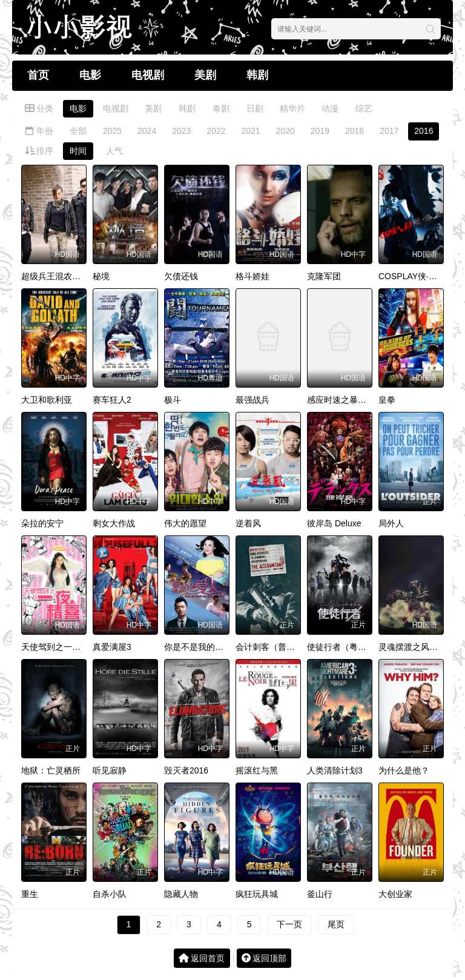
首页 (38, 75)
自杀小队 (110, 894)
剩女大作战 (114, 523)
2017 (389, 131)
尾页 (336, 924)
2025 (112, 131)
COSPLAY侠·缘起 (412, 276)
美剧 (205, 75)
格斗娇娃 (252, 276)
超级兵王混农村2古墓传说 (70, 276)
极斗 (173, 400)
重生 (30, 894)
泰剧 (221, 108)
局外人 (391, 523)
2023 (181, 131)
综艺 (364, 108)
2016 (424, 131)
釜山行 (320, 894)
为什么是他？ (404, 770)
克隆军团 (324, 276)
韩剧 (257, 75)
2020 (285, 131)
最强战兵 (252, 400)
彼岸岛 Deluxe (334, 523)
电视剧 (148, 75)
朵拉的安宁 (42, 523)
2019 (320, 131)
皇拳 (387, 400)
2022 (216, 131)
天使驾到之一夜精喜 (59, 647)
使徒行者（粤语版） (345, 647)
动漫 (330, 108)
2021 (251, 131)
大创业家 (395, 894)
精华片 (292, 108)
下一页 (289, 924)
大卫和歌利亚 (47, 400)
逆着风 (248, 523)
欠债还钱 (181, 276)
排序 (39, 151)
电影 (90, 75)
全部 (78, 131)
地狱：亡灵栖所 (51, 770)
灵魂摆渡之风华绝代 (417, 647)
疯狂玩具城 (257, 894)
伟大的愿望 (185, 523)
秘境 (101, 276)
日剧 (255, 108)
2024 (147, 131)
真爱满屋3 (112, 647)
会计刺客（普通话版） (278, 647)
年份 (39, 131)
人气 (114, 151)
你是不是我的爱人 (198, 647)
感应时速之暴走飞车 (345, 400)
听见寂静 (110, 770)
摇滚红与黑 (257, 770)
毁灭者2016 (186, 770)
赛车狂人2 (112, 400)
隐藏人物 (181, 894)
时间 (78, 151)
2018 (355, 131)
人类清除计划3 (335, 770)
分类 (39, 108)
